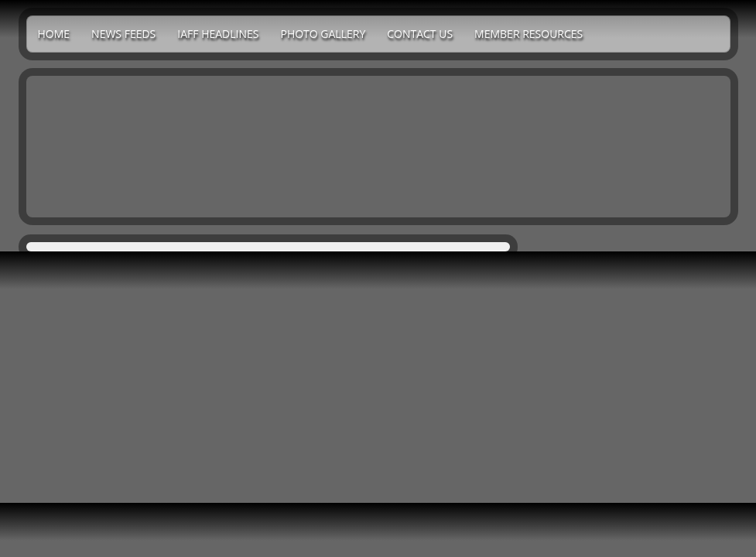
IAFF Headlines (218, 34)
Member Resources (529, 34)
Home (54, 34)
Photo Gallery (323, 34)
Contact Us (420, 34)
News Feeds (123, 34)
